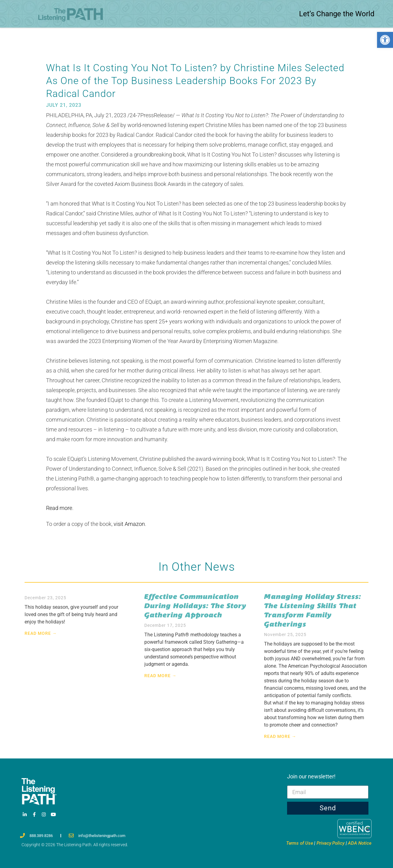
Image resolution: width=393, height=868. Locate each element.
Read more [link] (59, 508)
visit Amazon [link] (129, 524)
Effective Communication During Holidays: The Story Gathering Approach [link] (195, 606)
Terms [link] (300, 843)
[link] (385, 40)
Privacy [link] (331, 843)
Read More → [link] (41, 633)
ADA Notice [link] (360, 843)
